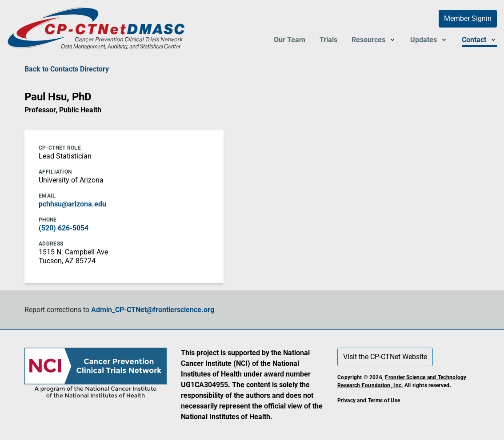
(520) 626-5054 (64, 228)
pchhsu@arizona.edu (72, 204)
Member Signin (468, 18)
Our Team (290, 40)
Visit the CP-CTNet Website (385, 357)
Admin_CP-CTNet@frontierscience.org (153, 310)
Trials (328, 40)
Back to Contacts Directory (67, 69)
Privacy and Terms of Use (369, 400)
